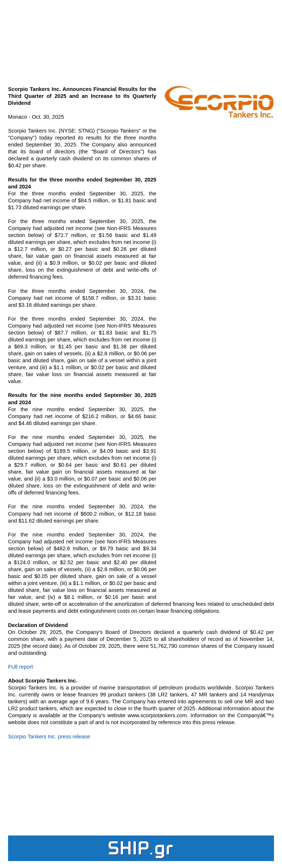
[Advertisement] (141, 39)
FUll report (20, 667)
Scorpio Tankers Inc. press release (49, 737)
